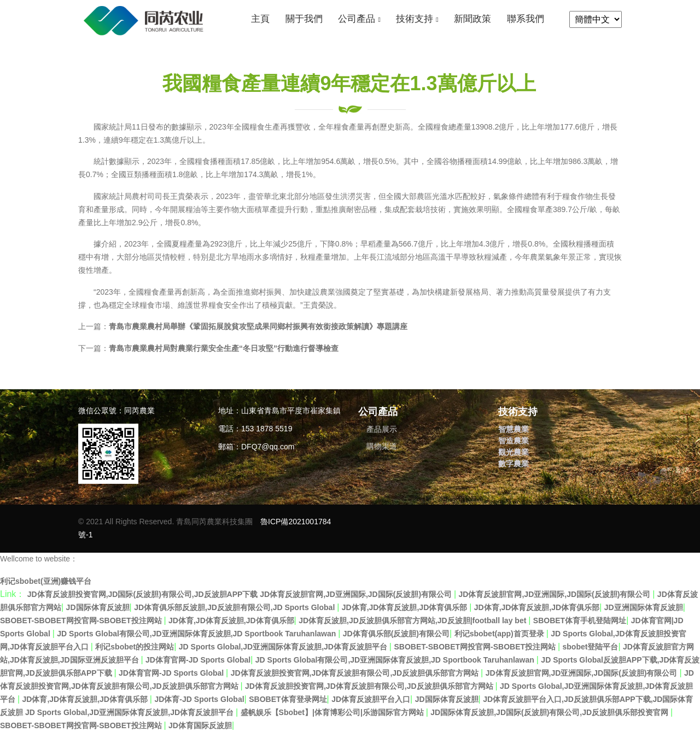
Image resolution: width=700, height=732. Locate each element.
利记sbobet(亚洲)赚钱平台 (46, 581)
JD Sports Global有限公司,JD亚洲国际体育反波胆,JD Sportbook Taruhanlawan (197, 634)
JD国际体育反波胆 (98, 607)
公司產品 (357, 19)
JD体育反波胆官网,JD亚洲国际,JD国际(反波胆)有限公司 (556, 594)
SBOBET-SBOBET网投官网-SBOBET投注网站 (82, 620)
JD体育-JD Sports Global (199, 699)
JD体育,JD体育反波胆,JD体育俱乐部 (406, 607)
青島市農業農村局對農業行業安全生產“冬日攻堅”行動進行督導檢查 (224, 348)
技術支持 (415, 19)
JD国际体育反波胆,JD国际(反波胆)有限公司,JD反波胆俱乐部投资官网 (550, 712)
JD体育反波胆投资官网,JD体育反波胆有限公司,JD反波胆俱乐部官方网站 (356, 673)
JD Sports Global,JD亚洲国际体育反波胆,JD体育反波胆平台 (284, 647)
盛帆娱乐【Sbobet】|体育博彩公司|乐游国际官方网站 (333, 712)
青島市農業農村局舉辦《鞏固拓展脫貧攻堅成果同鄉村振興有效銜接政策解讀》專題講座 (258, 326)
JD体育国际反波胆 (200, 725)
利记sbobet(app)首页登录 (500, 634)
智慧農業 (514, 429)
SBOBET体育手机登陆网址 (580, 620)
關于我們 (304, 19)
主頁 (260, 19)
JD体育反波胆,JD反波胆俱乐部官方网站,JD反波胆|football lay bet (413, 620)
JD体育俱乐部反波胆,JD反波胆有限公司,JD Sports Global (235, 607)
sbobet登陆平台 (591, 647)
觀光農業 (514, 452)
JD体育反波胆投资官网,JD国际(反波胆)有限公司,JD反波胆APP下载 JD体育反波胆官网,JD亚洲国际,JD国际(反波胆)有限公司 (241, 594)
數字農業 (514, 464)
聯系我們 (526, 19)
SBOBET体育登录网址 (288, 699)
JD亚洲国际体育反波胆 (644, 607)
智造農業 (514, 441)
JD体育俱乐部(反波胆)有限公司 (396, 634)
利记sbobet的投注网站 (135, 647)
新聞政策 (472, 19)
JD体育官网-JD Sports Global (198, 660)
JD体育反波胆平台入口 (371, 699)
